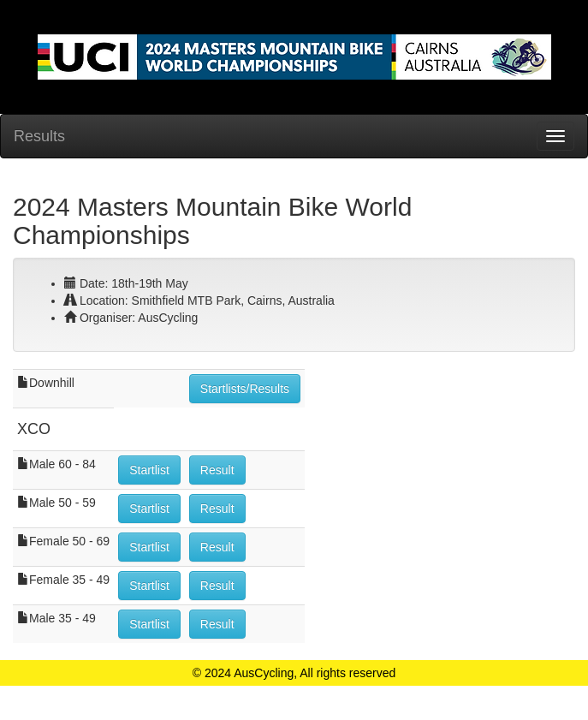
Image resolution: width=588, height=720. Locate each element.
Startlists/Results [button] (245, 389)
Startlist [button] (149, 470)
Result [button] (217, 470)
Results (39, 136)
